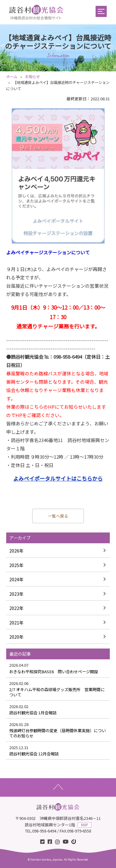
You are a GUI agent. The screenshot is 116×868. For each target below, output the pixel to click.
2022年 (16, 608)
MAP (85, 825)
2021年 (16, 623)
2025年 (16, 565)
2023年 (16, 594)
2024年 (16, 579)
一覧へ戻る (58, 516)
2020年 (16, 637)
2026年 (16, 551)
